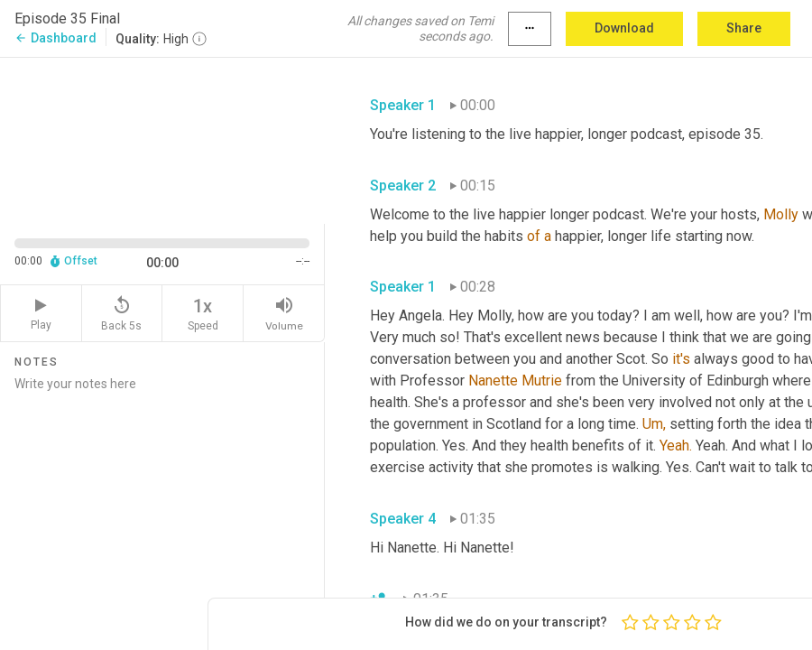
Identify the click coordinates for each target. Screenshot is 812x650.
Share (744, 28)
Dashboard (55, 38)
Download (624, 28)
